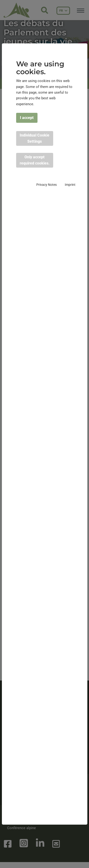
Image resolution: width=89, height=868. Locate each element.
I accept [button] (27, 118)
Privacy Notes (47, 185)
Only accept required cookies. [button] (35, 160)
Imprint (70, 185)
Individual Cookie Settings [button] (35, 138)
